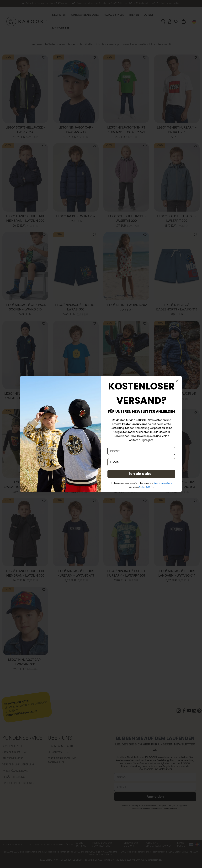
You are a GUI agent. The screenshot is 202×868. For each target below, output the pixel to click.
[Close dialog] (177, 381)
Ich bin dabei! (141, 474)
